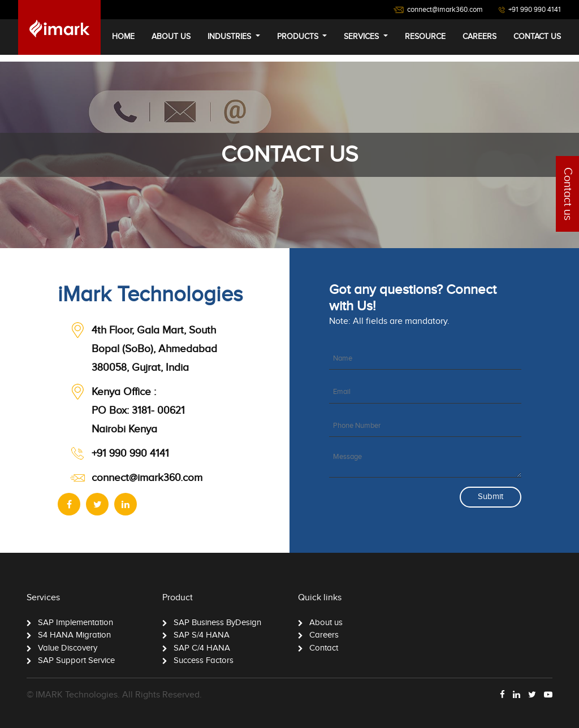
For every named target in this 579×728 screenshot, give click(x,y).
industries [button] (230, 37)
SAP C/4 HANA (202, 648)
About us (326, 623)
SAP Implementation (75, 623)
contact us (537, 37)
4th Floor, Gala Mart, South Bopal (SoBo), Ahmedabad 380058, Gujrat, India (154, 349)
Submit (491, 497)
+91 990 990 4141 (130, 454)
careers (479, 37)
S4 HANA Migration (74, 635)
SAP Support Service (76, 660)
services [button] (362, 37)
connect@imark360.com (147, 478)
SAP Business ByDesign (217, 623)
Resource (425, 37)
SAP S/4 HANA (202, 635)
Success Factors (204, 660)
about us (171, 37)
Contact (324, 648)
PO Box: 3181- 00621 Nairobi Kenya (138, 411)
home (123, 37)
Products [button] (299, 37)
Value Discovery (68, 648)
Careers (324, 635)
